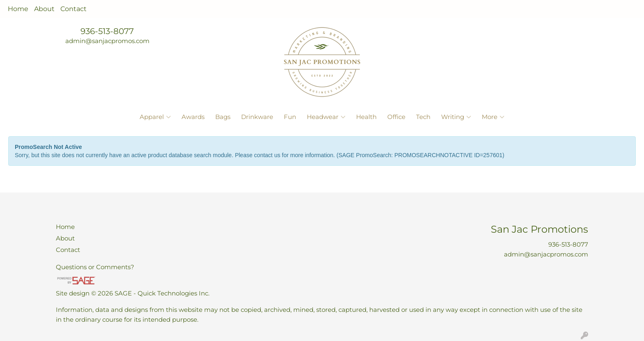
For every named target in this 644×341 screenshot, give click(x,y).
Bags (223, 117)
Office (396, 117)
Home (18, 9)
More (493, 117)
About (44, 9)
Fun (290, 117)
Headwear (326, 117)
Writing (456, 117)
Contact (74, 9)
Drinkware (257, 117)
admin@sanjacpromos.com (107, 41)
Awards (193, 117)
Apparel (155, 117)
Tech (423, 117)
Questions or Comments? (95, 267)
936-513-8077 (107, 31)
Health (366, 117)
